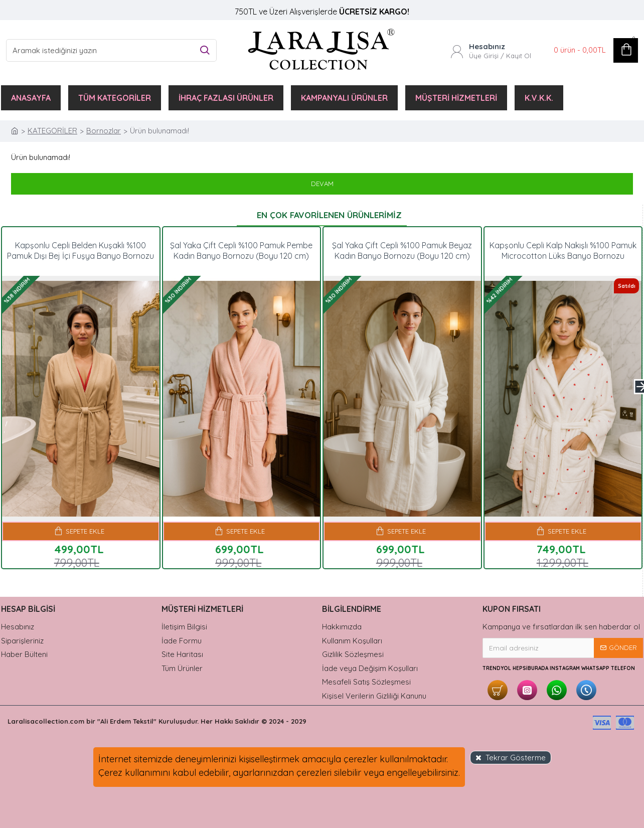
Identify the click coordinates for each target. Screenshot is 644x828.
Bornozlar (104, 131)
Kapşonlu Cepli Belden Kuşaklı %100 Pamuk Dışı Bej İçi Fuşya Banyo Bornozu (80, 251)
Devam (322, 184)
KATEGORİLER (52, 131)
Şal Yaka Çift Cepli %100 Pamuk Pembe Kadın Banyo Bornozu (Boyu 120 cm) (241, 251)
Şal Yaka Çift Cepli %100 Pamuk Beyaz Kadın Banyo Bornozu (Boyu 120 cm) (402, 251)
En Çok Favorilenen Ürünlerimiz (329, 215)
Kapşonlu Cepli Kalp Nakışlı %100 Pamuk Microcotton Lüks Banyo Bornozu (563, 251)
